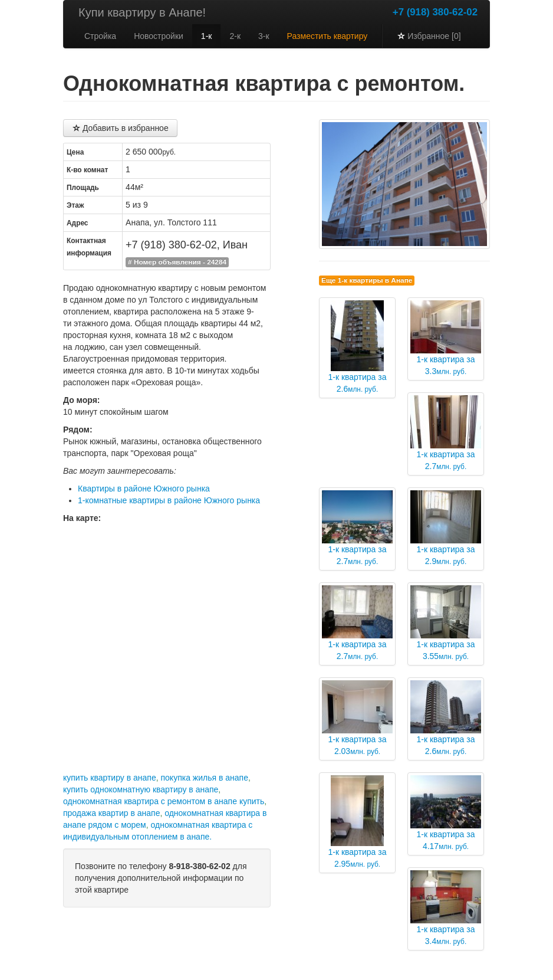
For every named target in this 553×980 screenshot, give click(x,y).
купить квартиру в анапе (110, 778)
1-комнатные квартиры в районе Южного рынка (169, 500)
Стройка (100, 36)
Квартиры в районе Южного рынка (144, 489)
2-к (235, 36)
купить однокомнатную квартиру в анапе (141, 789)
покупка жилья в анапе (204, 778)
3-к (264, 36)
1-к (207, 36)
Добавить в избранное (120, 128)
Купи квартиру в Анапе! (142, 12)
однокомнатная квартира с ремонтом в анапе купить (164, 801)
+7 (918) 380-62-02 (435, 12)
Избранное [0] (429, 36)
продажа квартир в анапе (111, 813)
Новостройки (159, 36)
